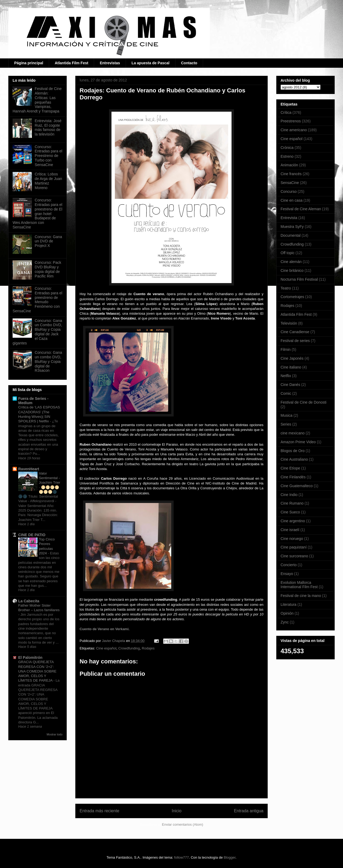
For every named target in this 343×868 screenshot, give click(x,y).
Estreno (287, 156)
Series (286, 424)
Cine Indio (289, 495)
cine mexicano (293, 433)
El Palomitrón (30, 657)
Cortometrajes (292, 297)
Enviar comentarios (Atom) (182, 824)
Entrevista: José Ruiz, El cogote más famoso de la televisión (48, 127)
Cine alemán (291, 262)
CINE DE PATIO (32, 535)
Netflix (286, 376)
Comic (286, 393)
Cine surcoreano (294, 556)
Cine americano (294, 130)
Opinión (287, 613)
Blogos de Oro (293, 451)
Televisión (289, 323)
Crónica (287, 148)
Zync (285, 622)
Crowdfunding (129, 648)
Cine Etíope (290, 468)
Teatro (286, 288)
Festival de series (295, 341)
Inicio (177, 811)
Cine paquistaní (294, 547)
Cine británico (292, 270)
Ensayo (287, 574)
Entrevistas (110, 63)
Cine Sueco (290, 512)
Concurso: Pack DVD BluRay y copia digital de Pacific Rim (48, 269)
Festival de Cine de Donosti (303, 402)
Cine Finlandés (293, 477)
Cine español (106, 648)
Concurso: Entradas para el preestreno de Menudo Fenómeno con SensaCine (37, 300)
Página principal (29, 63)
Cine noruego (292, 539)
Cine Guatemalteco (297, 486)
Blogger (230, 857)
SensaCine (290, 183)
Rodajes (148, 648)
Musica (286, 415)
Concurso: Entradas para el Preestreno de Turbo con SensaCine (49, 156)
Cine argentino (293, 521)
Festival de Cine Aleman (301, 209)
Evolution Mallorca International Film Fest (299, 585)
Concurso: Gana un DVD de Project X (49, 241)
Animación (289, 165)
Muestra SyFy (292, 227)
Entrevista (289, 218)
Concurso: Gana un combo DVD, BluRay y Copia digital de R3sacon (49, 361)
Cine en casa (292, 200)
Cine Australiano (294, 459)
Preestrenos (291, 121)
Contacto (189, 63)
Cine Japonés (292, 358)
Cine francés (291, 174)
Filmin (286, 350)
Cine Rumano (292, 503)
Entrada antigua (249, 811)
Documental (291, 235)
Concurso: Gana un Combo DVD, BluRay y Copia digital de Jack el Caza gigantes (37, 332)
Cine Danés (290, 385)
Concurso (289, 191)
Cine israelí (290, 530)
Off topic (288, 253)
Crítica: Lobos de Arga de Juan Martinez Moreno (49, 181)
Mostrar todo (55, 734)
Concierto (289, 565)
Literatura (288, 604)
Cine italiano (291, 367)
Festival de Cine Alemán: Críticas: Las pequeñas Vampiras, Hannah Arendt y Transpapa (37, 100)
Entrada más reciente (99, 811)
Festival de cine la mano (301, 596)
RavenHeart (29, 469)
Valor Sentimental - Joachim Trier (50, 478)
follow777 (182, 857)
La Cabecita (29, 601)
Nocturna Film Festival (299, 279)
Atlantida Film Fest (71, 63)
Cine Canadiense (295, 332)
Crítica (286, 112)
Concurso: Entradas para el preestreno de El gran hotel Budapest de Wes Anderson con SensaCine (37, 214)
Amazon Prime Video (298, 442)
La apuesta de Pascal (151, 63)
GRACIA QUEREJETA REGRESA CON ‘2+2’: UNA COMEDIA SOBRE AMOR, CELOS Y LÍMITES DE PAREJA (37, 671)
